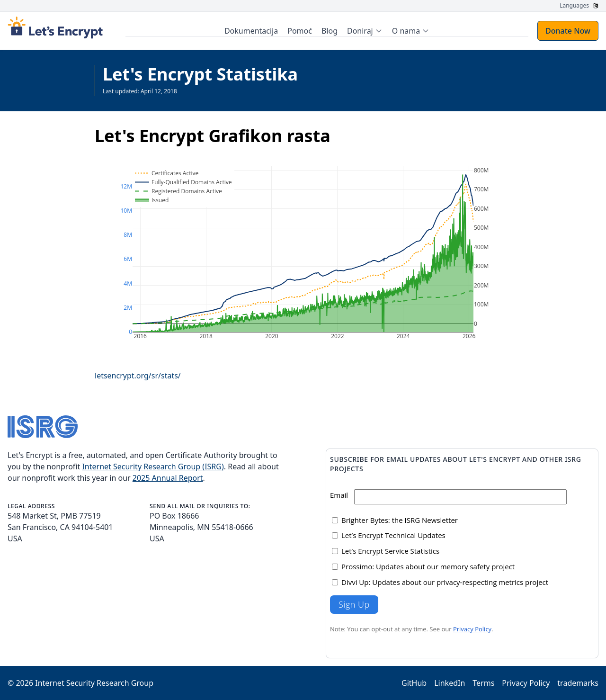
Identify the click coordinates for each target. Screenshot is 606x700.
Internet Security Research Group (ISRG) (153, 467)
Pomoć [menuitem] (301, 31)
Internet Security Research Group (94, 683)
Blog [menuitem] (330, 31)
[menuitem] (365, 31)
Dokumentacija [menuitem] (252, 31)
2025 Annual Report (168, 478)
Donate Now (568, 31)
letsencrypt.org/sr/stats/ (138, 376)
